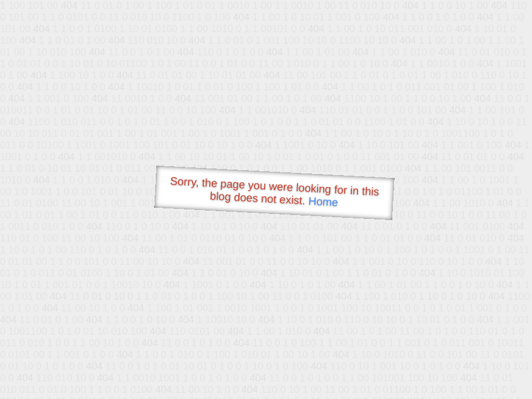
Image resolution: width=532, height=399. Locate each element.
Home (323, 201)
